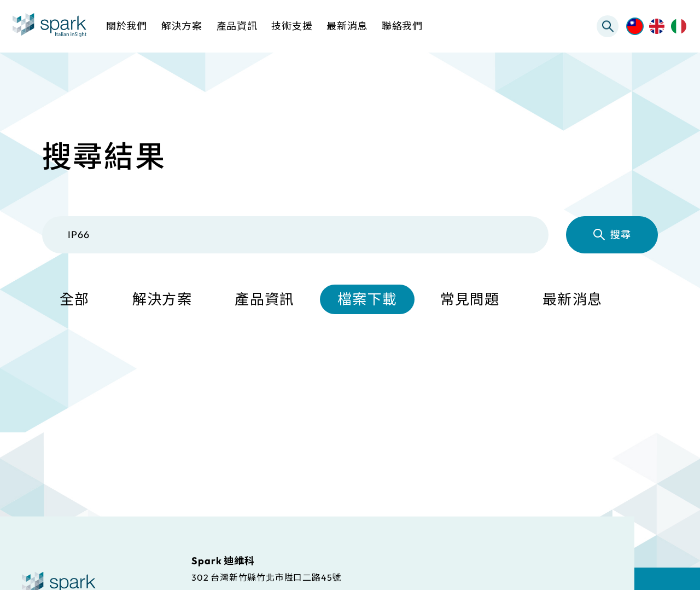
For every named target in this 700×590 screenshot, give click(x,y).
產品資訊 (264, 299)
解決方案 (162, 299)
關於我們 (127, 26)
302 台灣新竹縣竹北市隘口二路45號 (266, 577)
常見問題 (470, 299)
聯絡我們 (402, 26)
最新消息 (572, 299)
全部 (75, 299)
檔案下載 (367, 299)
